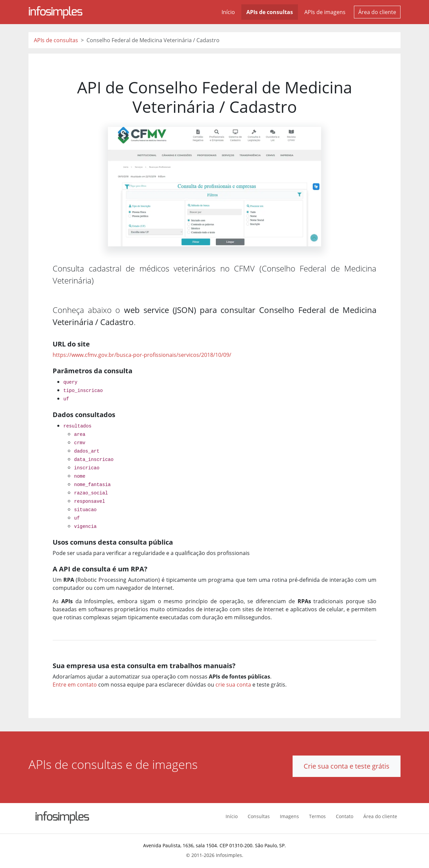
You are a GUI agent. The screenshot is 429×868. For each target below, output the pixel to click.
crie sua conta (233, 685)
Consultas (259, 816)
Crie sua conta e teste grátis (347, 766)
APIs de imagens (325, 12)
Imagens (289, 816)
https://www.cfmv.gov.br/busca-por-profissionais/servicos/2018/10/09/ (142, 355)
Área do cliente (377, 12)
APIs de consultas (270, 12)
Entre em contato (75, 685)
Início (228, 12)
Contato (345, 816)
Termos (317, 816)
